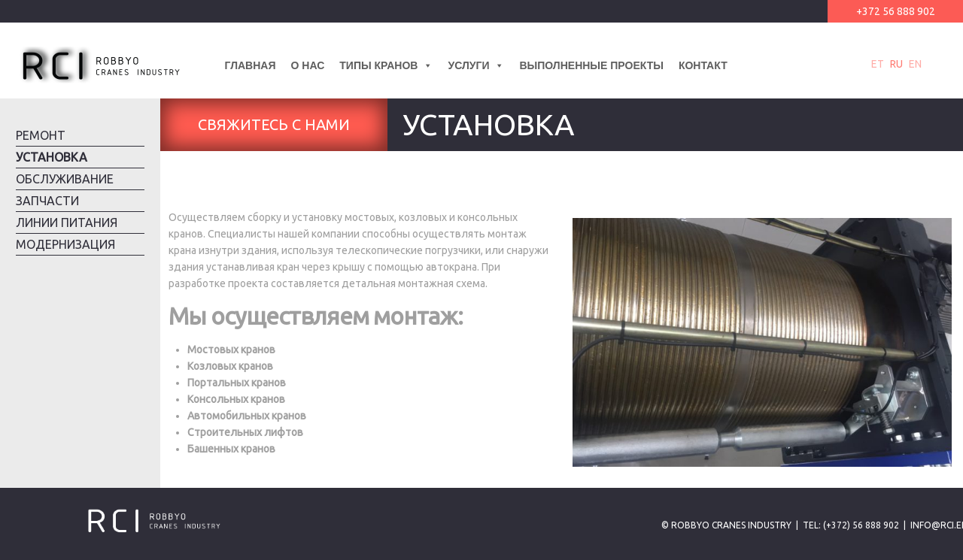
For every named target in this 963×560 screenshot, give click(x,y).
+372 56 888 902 (896, 11)
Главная (251, 65)
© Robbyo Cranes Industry (726, 525)
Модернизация (65, 244)
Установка (52, 157)
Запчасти (47, 201)
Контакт (703, 65)
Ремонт (41, 135)
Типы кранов (386, 65)
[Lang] (743, 65)
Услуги (476, 65)
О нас (308, 65)
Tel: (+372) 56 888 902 (851, 525)
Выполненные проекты (591, 65)
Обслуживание (65, 179)
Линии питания (67, 222)
